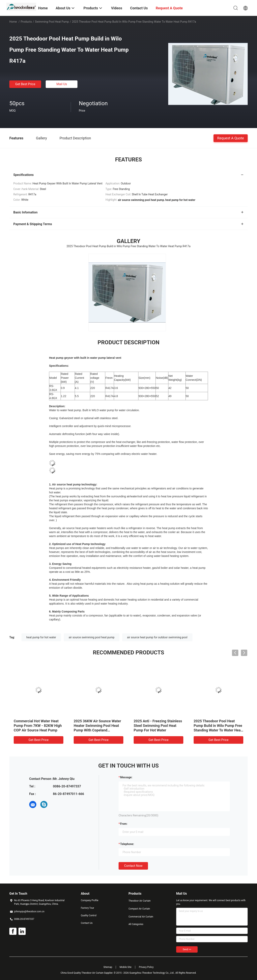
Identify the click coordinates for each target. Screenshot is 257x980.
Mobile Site (126, 967)
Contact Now (133, 866)
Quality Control (89, 915)
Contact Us (87, 923)
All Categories (136, 924)
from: (124, 824)
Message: (126, 777)
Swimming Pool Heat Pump (52, 22)
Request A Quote (231, 138)
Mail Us (62, 84)
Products (26, 22)
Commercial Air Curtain (141, 917)
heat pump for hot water (41, 637)
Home (13, 22)
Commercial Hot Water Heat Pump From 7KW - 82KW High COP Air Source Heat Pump (38, 726)
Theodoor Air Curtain (140, 901)
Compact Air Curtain (139, 909)
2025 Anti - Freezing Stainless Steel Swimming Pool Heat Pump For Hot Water (158, 726)
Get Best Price (25, 84)
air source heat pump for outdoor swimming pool (157, 637)
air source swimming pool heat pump (92, 637)
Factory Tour (87, 908)
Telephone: (127, 844)
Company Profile (90, 900)
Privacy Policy (146, 967)
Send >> (187, 949)
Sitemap (108, 967)
